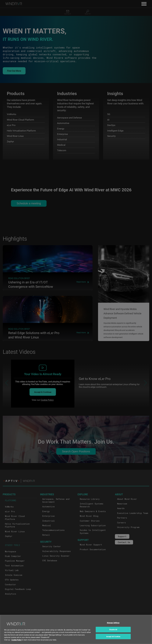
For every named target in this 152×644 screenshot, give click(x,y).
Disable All (113, 629)
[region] (76, 629)
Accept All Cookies (113, 636)
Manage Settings (113, 623)
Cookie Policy (16, 640)
